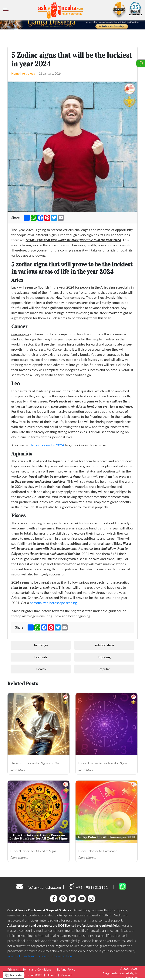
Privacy (12, 969)
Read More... (19, 770)
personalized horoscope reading (53, 603)
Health (41, 669)
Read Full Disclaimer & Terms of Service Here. (41, 956)
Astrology (29, 73)
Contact (67, 975)
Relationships (104, 645)
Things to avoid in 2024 (46, 445)
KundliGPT (35, 975)
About (52, 975)
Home (15, 73)
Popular (104, 669)
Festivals (41, 657)
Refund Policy (66, 969)
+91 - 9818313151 (89, 886)
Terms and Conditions (37, 969)
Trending (104, 657)
